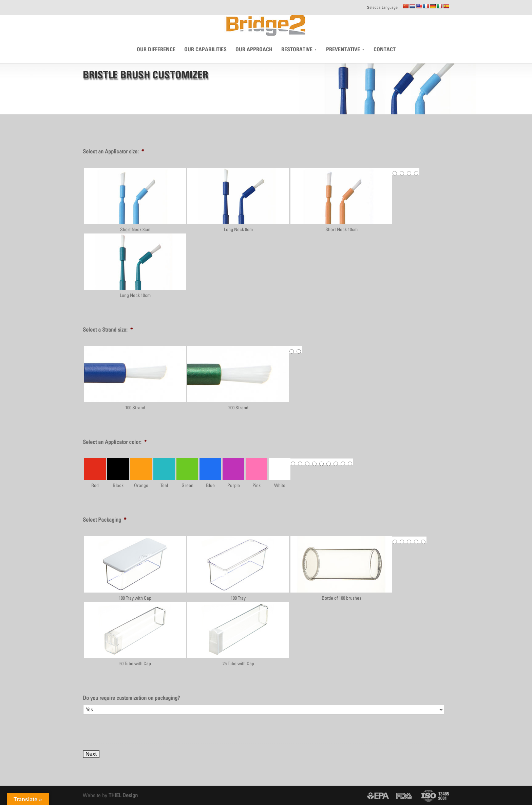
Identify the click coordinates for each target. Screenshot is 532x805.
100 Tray (238, 568)
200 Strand (238, 378)
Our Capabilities (205, 59)
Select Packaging (104, 520)
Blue (210, 473)
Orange (141, 473)
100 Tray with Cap (135, 568)
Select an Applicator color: (115, 442)
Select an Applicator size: (113, 151)
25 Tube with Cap (238, 634)
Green (187, 473)
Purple (233, 473)
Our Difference (156, 59)
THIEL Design (123, 795)
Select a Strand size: (108, 330)
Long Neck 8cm (238, 200)
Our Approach (254, 59)
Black (118, 473)
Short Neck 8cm (135, 200)
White (280, 473)
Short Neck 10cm (341, 200)
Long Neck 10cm (135, 266)
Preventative (343, 59)
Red (95, 473)
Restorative (297, 59)
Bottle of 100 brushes (341, 568)
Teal (164, 473)
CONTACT (385, 59)
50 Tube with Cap (135, 634)
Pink (256, 473)
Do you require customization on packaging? (131, 698)
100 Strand (135, 378)
